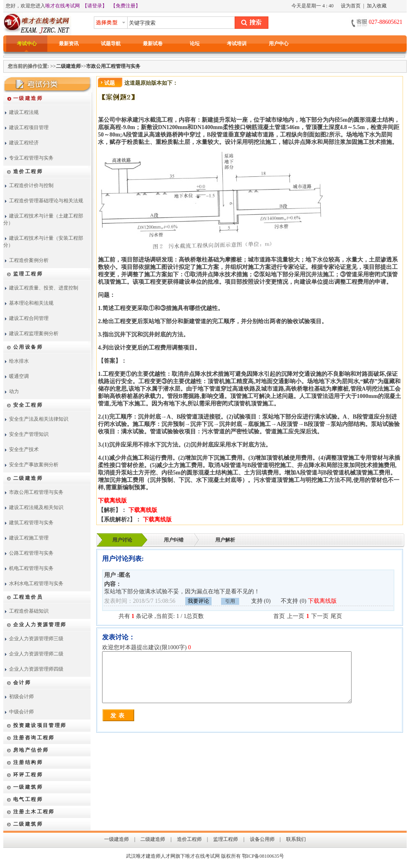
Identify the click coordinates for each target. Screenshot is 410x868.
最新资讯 (69, 44)
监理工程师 (226, 839)
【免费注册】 (126, 6)
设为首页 (351, 6)
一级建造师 (116, 839)
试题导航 (111, 44)
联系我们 (296, 839)
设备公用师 (262, 839)
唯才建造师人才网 (156, 856)
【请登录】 (95, 6)
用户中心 (279, 44)
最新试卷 (153, 44)
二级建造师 (68, 66)
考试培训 (237, 44)
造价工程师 (189, 839)
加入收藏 (377, 6)
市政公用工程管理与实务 (113, 66)
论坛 (195, 44)
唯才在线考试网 (63, 6)
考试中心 (27, 44)
